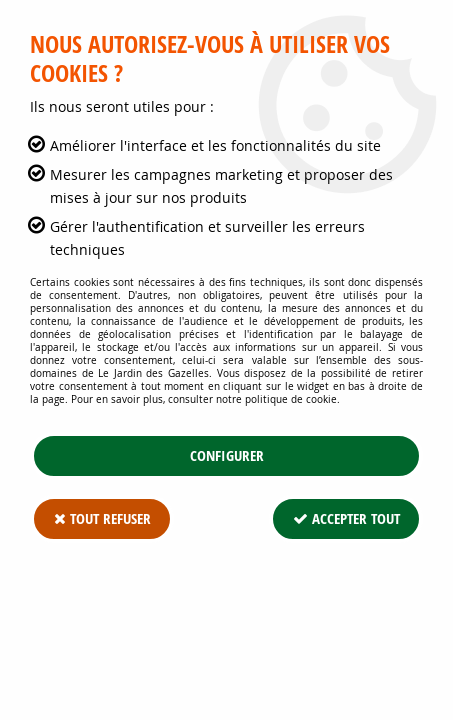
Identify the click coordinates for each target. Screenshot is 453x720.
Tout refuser (102, 518)
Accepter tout (345, 518)
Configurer (227, 455)
